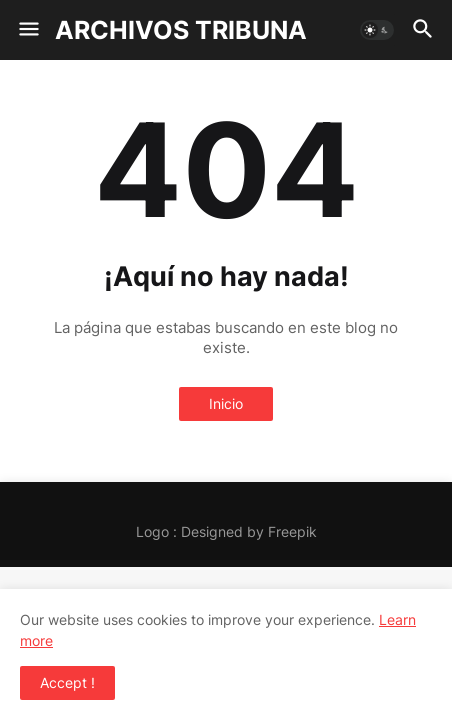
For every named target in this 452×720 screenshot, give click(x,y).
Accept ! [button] (67, 682)
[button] (27, 30)
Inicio (226, 403)
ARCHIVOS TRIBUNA (181, 30)
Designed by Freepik (249, 531)
